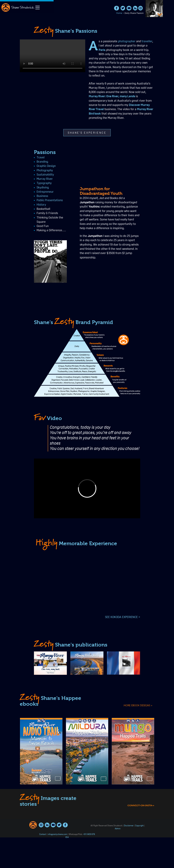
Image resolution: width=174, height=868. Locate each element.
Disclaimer (129, 826)
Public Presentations (18, 200)
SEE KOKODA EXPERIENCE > (123, 617)
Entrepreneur (13, 192)
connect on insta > (141, 834)
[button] (87, 133)
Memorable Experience (76, 543)
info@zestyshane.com (57, 834)
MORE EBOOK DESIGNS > (138, 705)
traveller (147, 41)
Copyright (139, 826)
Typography (12, 183)
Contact (43, 834)
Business (10, 196)
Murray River (13, 179)
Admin (118, 829)
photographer (127, 41)
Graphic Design (14, 166)
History (9, 205)
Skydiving (11, 188)
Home (119, 13)
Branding (10, 162)
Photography (13, 171)
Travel (9, 158)
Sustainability (13, 175)
